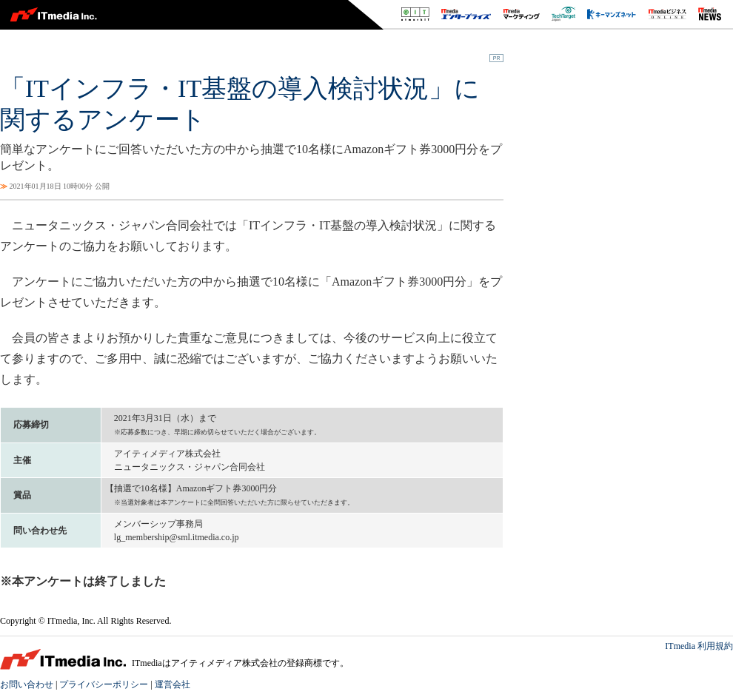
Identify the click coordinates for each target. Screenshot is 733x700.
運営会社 (173, 684)
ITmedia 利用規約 (699, 646)
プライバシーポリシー (104, 684)
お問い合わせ (27, 684)
